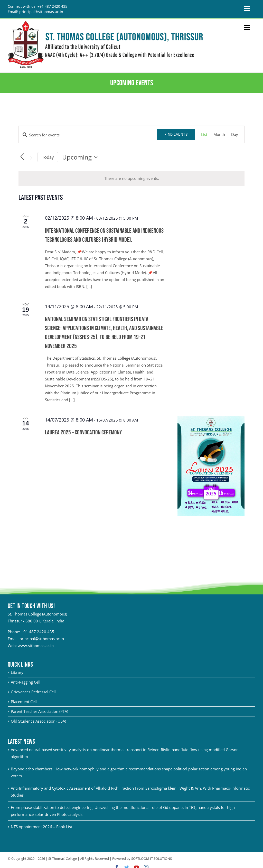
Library (17, 672)
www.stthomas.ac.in (36, 646)
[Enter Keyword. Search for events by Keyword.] (88, 135)
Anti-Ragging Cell (26, 682)
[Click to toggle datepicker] (81, 157)
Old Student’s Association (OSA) (38, 721)
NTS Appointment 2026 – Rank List (41, 827)
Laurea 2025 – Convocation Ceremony (83, 432)
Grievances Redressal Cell (33, 692)
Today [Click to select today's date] (48, 157)
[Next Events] (31, 158)
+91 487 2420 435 (38, 632)
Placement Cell (24, 702)
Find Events (176, 134)
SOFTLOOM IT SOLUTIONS (152, 858)
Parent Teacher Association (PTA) (39, 711)
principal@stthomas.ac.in (42, 639)
